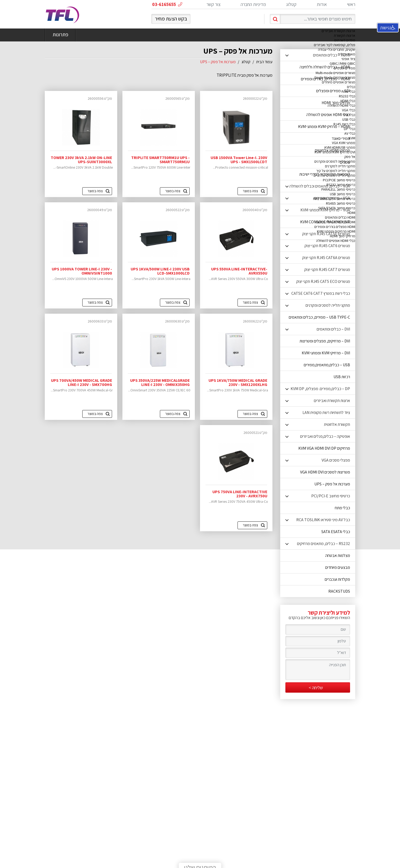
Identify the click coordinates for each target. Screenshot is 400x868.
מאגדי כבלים (347, 54)
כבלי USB (349, 119)
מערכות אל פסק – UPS (332, 484)
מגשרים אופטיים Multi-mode (335, 73)
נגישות (388, 28)
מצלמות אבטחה (338, 555)
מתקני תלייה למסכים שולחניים (334, 175)
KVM (352, 138)
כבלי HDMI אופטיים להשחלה (336, 241)
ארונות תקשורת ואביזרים (338, 31)
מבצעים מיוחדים (338, 567)
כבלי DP (350, 129)
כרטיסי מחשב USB (343, 194)
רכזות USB (342, 377)
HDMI (351, 213)
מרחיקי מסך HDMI (343, 236)
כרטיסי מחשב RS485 (341, 203)
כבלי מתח (348, 91)
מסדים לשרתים (345, 40)
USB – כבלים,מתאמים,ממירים (327, 365)
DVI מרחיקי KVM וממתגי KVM (335, 152)
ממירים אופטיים (345, 68)
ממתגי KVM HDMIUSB (340, 147)
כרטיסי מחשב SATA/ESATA (337, 208)
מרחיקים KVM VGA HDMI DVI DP (324, 448)
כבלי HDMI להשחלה (341, 105)
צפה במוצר (250, 302)
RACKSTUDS (339, 591)
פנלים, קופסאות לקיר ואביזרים (335, 45)
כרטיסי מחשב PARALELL (338, 189)
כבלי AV (350, 133)
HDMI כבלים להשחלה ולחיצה (335, 222)
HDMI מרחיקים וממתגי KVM (336, 231)
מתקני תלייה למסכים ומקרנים (335, 161)
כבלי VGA (349, 110)
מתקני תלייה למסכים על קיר (336, 171)
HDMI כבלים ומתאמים (340, 217)
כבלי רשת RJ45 (344, 124)
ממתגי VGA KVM (344, 143)
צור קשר (213, 4)
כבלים (351, 87)
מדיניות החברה (253, 4)
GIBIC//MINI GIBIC (342, 63)
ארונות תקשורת (345, 35)
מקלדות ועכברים (337, 579)
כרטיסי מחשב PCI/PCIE (339, 180)
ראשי (351, 4)
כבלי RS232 (347, 96)
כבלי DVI (349, 115)
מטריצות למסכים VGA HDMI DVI (325, 472)
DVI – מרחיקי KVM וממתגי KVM (326, 353)
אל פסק (350, 157)
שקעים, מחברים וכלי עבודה (337, 49)
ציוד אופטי (348, 59)
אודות (322, 4)
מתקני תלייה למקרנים (340, 166)
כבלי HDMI (348, 101)
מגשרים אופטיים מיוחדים (339, 82)
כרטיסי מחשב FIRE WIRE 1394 (334, 199)
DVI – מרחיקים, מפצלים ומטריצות (325, 341)
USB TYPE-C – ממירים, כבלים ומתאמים (319, 317)
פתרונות (60, 35)
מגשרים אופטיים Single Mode (335, 77)
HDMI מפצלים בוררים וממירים (335, 227)
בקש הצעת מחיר (171, 19)
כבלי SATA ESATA (336, 532)
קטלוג (291, 4)
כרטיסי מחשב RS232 (341, 185)
